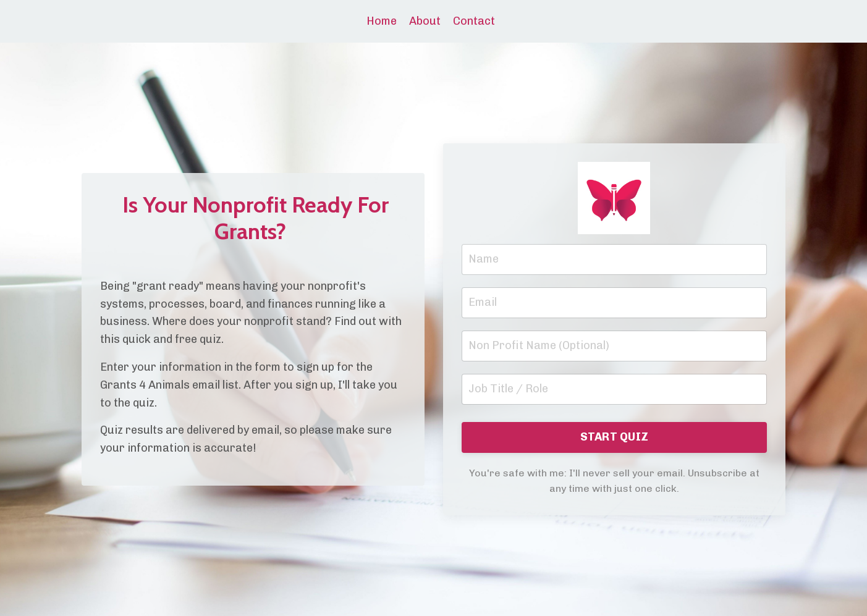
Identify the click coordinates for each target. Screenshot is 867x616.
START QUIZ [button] (615, 437)
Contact (474, 21)
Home (382, 21)
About (425, 21)
